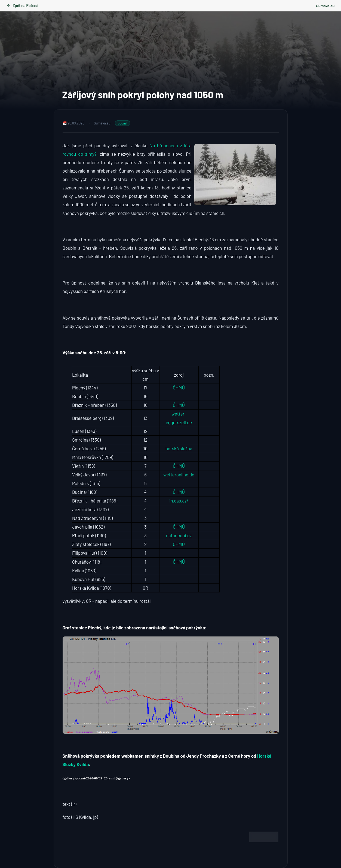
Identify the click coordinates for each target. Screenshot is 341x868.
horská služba (179, 448)
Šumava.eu (325, 6)
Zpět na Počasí (22, 6)
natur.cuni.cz (179, 535)
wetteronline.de (179, 474)
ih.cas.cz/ (179, 501)
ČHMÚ (179, 388)
